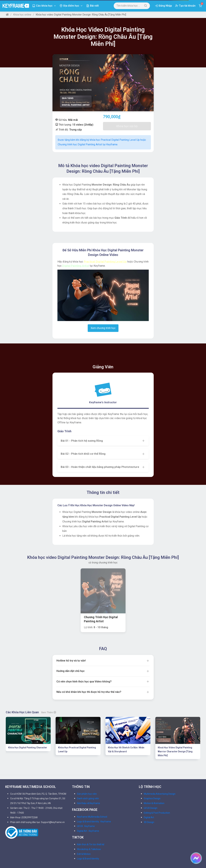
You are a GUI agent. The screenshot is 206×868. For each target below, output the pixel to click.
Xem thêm (49, 667)
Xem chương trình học (103, 328)
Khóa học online (22, 15)
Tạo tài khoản (187, 6)
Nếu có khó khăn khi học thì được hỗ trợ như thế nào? (89, 647)
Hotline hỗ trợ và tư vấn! (71, 616)
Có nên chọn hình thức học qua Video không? (84, 637)
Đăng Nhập (165, 6)
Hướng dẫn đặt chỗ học (71, 626)
